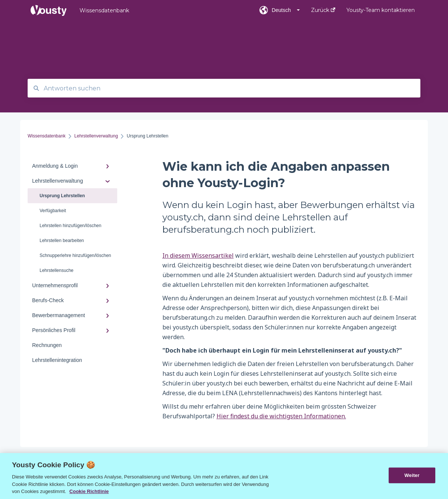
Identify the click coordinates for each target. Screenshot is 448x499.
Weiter (412, 475)
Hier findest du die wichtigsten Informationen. (281, 416)
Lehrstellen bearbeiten (62, 241)
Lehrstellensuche (57, 270)
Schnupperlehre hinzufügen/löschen (75, 255)
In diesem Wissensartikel (198, 255)
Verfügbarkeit (53, 211)
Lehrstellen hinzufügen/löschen (70, 226)
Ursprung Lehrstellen (62, 196)
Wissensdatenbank (104, 10)
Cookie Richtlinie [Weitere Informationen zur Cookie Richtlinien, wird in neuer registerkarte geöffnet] (89, 491)
